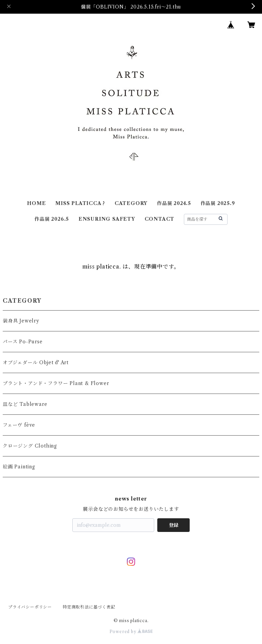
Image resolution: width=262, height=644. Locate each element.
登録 (174, 525)
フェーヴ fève (19, 425)
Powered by (131, 632)
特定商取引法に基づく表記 (89, 607)
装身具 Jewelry (21, 321)
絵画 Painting (19, 467)
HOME (36, 203)
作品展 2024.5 (174, 203)
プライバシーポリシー (30, 607)
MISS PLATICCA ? (80, 203)
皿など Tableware (25, 404)
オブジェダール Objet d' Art (36, 362)
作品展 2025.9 (218, 203)
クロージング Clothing (30, 446)
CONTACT (160, 219)
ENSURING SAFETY (107, 219)
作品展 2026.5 (52, 219)
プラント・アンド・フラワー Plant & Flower (56, 383)
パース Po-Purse (23, 342)
